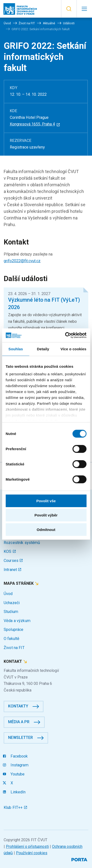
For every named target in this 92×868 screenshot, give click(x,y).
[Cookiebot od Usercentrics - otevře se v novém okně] (66, 335)
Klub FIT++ (15, 807)
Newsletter (20, 738)
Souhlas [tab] (16, 349)
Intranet (13, 570)
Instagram (16, 765)
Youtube (14, 774)
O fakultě (12, 639)
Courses (13, 561)
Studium (11, 612)
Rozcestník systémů (22, 543)
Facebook (16, 756)
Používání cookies (32, 853)
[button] (69, 9)
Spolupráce (13, 630)
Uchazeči (12, 603)
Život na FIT (14, 648)
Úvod (8, 594)
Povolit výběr (46, 515)
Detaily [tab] (43, 349)
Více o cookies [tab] (73, 349)
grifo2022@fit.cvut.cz (22, 261)
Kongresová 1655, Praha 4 (35, 124)
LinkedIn (15, 792)
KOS (10, 551)
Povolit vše (46, 501)
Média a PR (19, 722)
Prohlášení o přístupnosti (27, 847)
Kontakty (18, 706)
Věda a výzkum (17, 621)
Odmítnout (46, 529)
